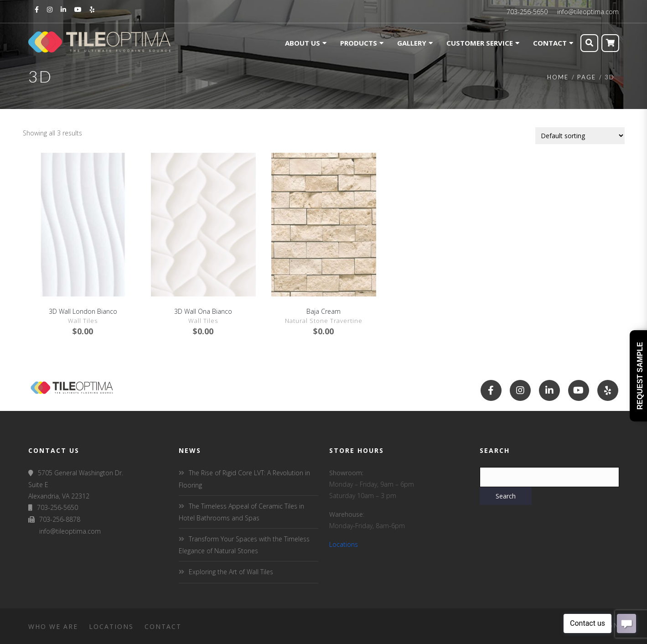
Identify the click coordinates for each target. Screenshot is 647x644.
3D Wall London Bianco (83, 311)
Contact (163, 626)
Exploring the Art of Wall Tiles (231, 572)
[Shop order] (580, 136)
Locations (344, 544)
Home (558, 77)
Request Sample (640, 376)
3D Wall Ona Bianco (203, 311)
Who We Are (53, 626)
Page (587, 77)
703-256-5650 (527, 12)
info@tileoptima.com (588, 12)
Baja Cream (323, 311)
